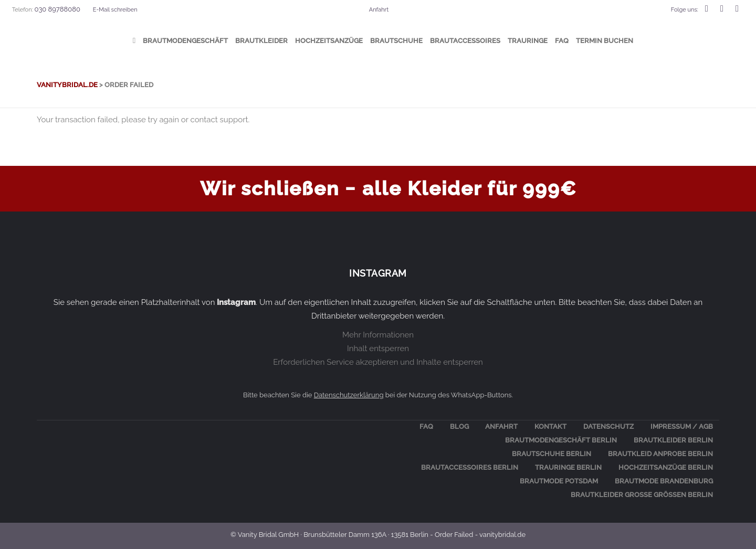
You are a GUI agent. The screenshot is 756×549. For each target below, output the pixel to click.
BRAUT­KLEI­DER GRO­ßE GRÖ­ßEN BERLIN (642, 495)
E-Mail (115, 10)
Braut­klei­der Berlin (673, 440)
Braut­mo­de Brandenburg (664, 481)
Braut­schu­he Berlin (552, 454)
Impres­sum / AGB (682, 426)
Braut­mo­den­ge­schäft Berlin (561, 440)
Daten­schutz (608, 426)
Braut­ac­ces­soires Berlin (470, 467)
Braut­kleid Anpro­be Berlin (660, 454)
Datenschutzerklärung (349, 395)
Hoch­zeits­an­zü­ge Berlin (666, 467)
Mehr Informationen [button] (378, 335)
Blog (459, 426)
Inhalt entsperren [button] (378, 349)
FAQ (426, 426)
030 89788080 (57, 9)
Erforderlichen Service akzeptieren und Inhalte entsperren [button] (378, 362)
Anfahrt (379, 10)
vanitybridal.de (67, 85)
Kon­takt (550, 426)
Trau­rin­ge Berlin (568, 467)
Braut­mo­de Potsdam (559, 481)
